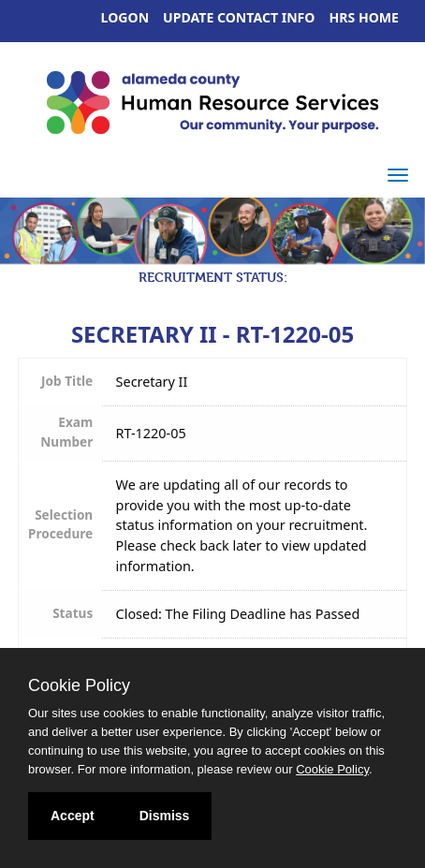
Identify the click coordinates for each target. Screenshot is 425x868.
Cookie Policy (79, 685)
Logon (125, 17)
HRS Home (365, 17)
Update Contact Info (239, 17)
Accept (73, 816)
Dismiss (165, 816)
